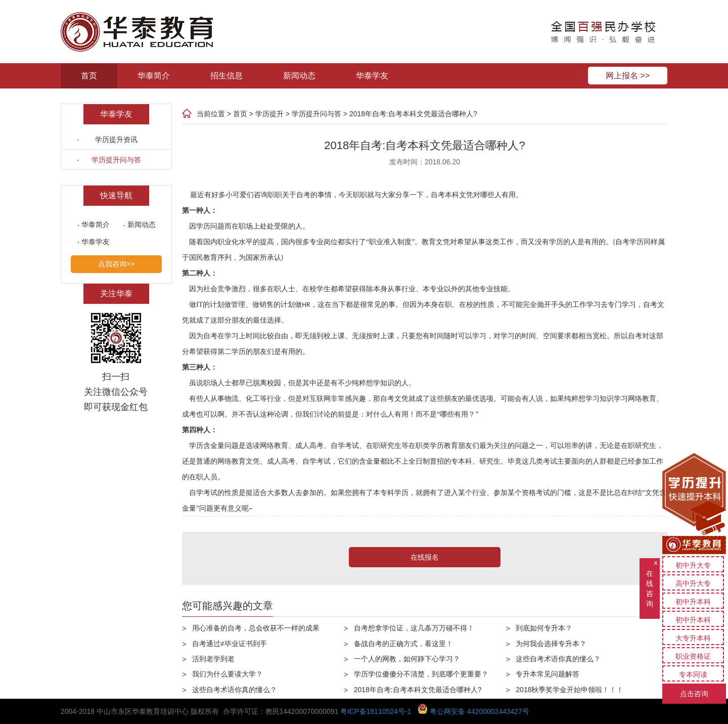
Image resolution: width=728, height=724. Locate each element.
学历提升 (269, 114)
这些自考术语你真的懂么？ (235, 690)
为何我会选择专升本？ (551, 644)
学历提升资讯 (116, 140)
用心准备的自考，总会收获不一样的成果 (256, 628)
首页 (89, 76)
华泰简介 (154, 76)
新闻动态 (299, 76)
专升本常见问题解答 (548, 674)
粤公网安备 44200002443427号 (473, 711)
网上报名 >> (628, 76)
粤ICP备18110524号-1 (376, 711)
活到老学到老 (213, 659)
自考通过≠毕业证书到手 (230, 644)
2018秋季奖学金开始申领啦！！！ (570, 690)
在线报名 (425, 557)
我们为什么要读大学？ (227, 674)
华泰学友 (372, 76)
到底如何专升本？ (544, 628)
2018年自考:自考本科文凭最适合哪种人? (413, 114)
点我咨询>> (116, 264)
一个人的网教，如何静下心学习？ (407, 659)
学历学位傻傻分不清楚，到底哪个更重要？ (421, 674)
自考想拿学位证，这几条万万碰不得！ (414, 628)
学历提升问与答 (116, 160)
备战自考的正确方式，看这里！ (403, 644)
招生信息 (226, 76)
